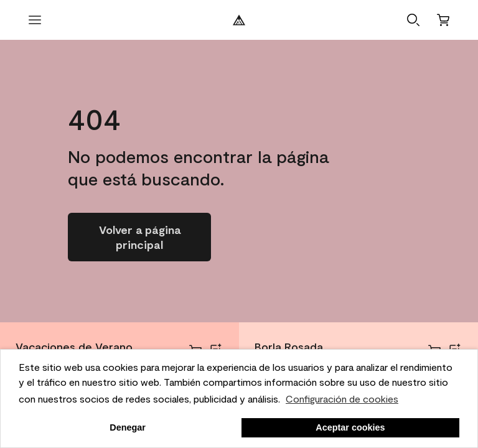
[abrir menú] (35, 20)
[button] (413, 20)
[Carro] (443, 20)
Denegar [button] (128, 427)
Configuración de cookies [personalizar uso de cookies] (342, 399)
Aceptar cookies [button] (350, 427)
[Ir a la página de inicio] (139, 237)
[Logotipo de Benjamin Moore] (239, 20)
